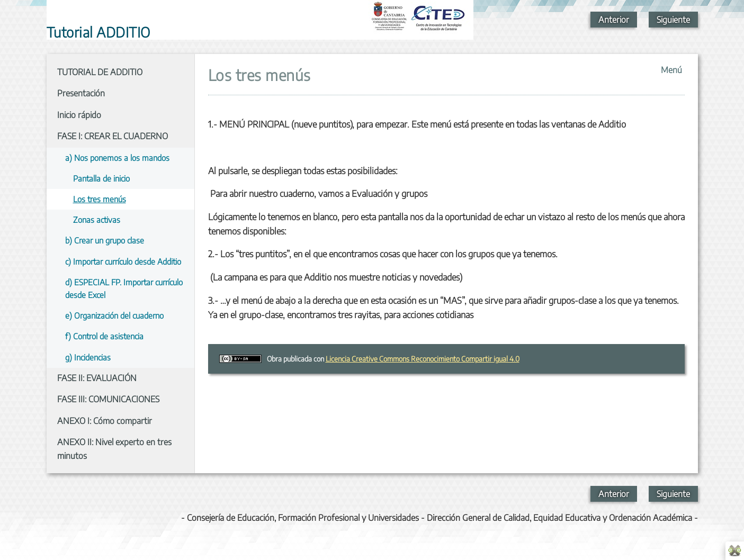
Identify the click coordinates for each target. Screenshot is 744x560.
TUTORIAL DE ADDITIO (100, 72)
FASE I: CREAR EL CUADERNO (113, 136)
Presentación (81, 93)
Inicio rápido (79, 115)
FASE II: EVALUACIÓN (97, 378)
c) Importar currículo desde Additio (123, 261)
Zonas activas (97, 219)
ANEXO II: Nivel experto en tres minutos (114, 449)
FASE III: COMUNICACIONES (108, 399)
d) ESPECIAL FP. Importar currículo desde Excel (124, 288)
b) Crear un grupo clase (105, 240)
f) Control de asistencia (104, 336)
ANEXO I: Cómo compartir (105, 421)
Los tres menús (100, 199)
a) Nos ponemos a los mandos (117, 157)
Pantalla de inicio (101, 178)
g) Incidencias (88, 357)
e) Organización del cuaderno (114, 315)
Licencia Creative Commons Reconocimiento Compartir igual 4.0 (423, 359)
